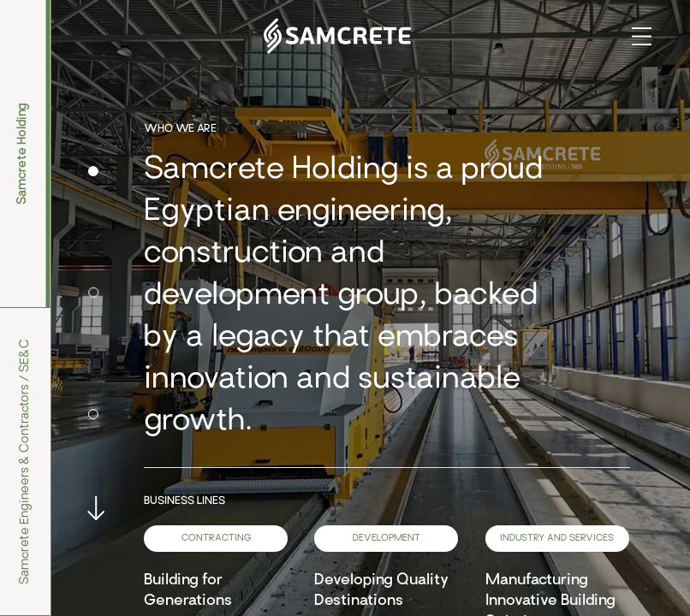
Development (387, 539)
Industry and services (557, 539)
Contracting (216, 539)
